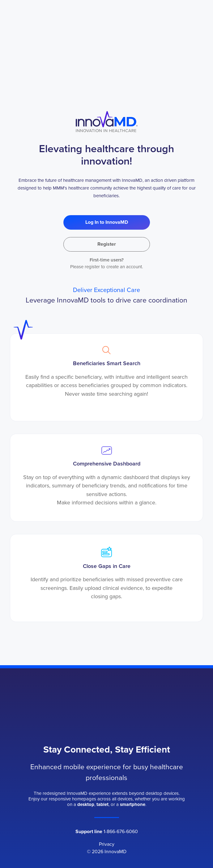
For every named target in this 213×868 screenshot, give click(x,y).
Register (107, 244)
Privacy (107, 844)
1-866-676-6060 (121, 831)
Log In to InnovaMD (107, 222)
